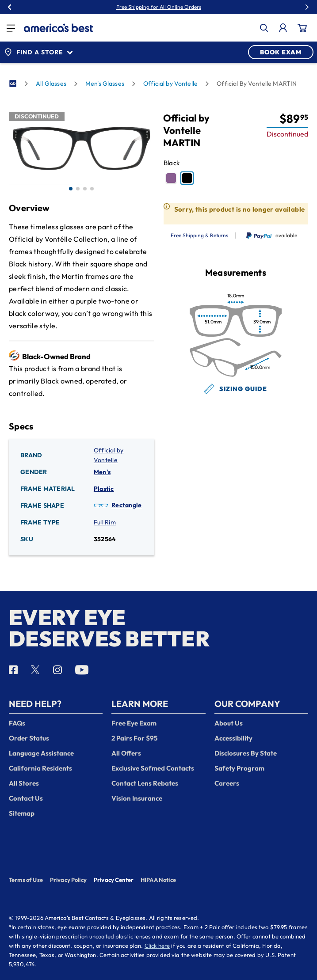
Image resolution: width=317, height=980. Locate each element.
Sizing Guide (235, 389)
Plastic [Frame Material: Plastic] (104, 489)
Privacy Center (114, 881)
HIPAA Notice (158, 880)
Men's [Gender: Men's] (102, 472)
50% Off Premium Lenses (179, 7)
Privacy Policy (68, 880)
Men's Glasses (105, 84)
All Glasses (51, 84)
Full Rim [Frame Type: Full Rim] (105, 522)
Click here (157, 946)
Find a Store (38, 52)
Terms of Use (26, 880)
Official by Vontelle (170, 84)
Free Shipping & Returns (199, 236)
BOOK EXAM (281, 52)
